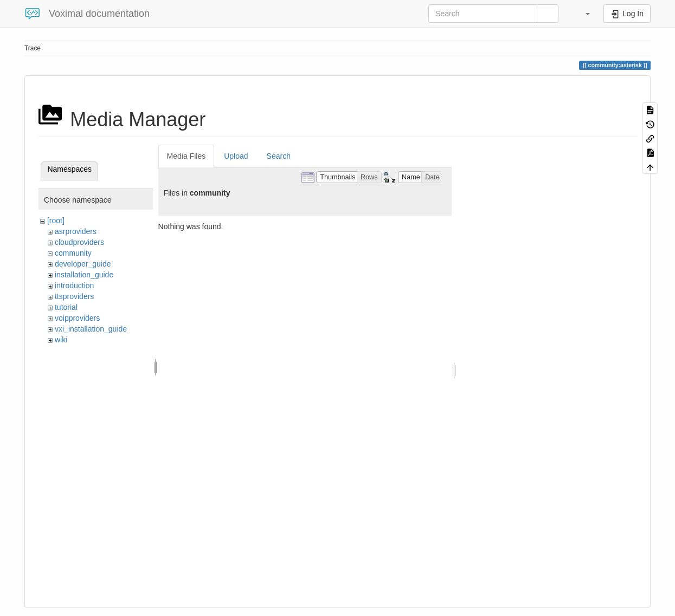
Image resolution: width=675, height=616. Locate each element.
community (73, 253)
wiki (61, 340)
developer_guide (83, 264)
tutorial (66, 307)
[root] (56, 221)
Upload (236, 156)
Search (279, 156)
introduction (74, 286)
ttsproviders (74, 296)
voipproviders (77, 318)
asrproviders (76, 231)
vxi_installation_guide (91, 329)
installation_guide (84, 275)
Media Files (187, 156)
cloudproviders (79, 242)
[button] (582, 14)
